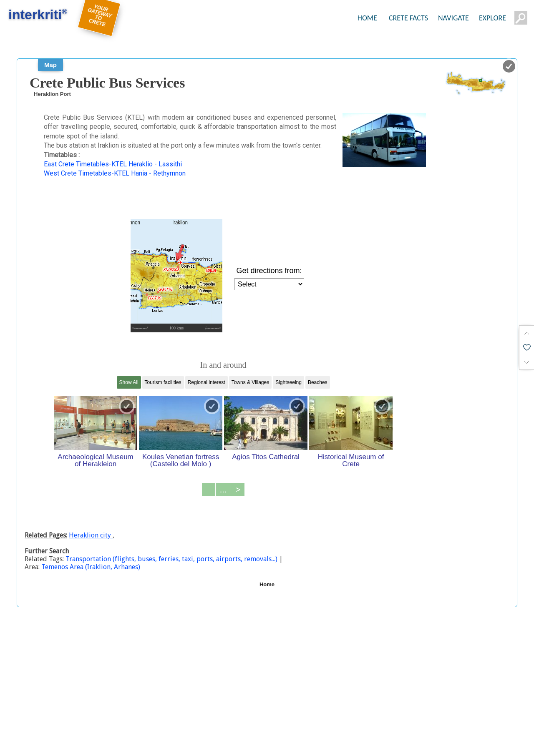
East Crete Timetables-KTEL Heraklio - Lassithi (113, 164)
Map (50, 65)
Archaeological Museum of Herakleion (95, 460)
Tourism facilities (163, 382)
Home (267, 584)
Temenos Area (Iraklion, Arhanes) (91, 567)
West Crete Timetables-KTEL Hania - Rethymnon (115, 173)
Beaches (318, 382)
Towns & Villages (251, 382)
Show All (129, 382)
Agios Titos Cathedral (266, 457)
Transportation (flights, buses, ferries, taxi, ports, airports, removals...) (172, 559)
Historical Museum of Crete (351, 460)
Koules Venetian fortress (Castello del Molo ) (181, 460)
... (223, 490)
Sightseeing (288, 382)
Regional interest (207, 382)
